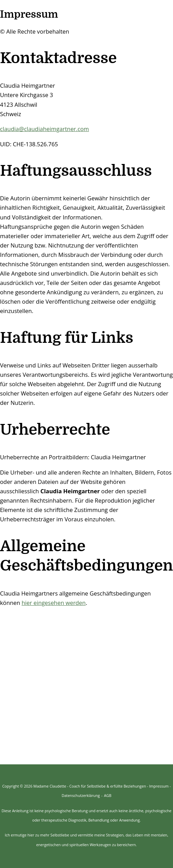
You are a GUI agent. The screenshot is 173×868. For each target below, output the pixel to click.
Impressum (159, 786)
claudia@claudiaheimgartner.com (44, 129)
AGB (108, 796)
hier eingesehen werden (54, 603)
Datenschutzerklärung (81, 796)
